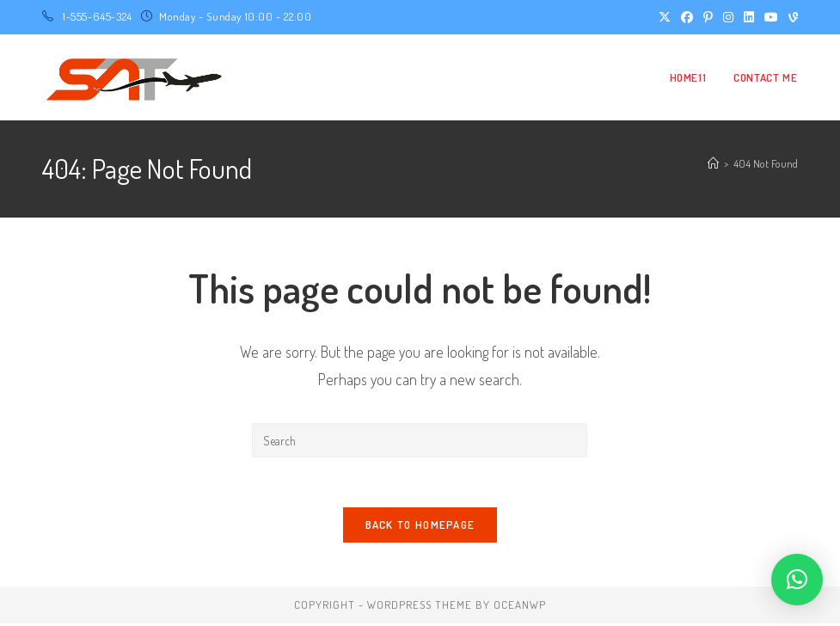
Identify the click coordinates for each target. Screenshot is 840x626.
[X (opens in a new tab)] (665, 17)
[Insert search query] (420, 440)
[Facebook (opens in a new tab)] (687, 17)
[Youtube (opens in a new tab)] (771, 17)
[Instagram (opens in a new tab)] (728, 17)
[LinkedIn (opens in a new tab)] (749, 17)
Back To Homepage (420, 527)
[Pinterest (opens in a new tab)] (708, 17)
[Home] (713, 163)
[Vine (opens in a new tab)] (791, 17)
